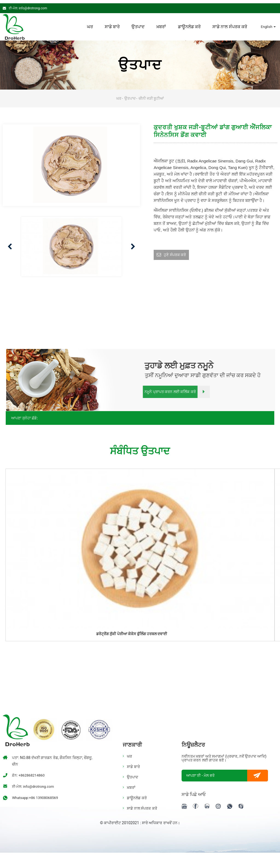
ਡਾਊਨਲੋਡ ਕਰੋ (189, 23)
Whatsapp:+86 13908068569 (37, 795)
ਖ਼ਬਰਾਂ (161, 23)
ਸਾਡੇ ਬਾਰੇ (112, 23)
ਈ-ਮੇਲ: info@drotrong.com (28, 5)
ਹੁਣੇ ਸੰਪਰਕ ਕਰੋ (176, 252)
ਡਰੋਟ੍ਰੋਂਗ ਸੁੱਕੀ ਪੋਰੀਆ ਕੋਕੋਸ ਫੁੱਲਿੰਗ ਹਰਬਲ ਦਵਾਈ (132, 631)
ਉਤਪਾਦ (138, 23)
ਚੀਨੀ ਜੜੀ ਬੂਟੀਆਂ (151, 95)
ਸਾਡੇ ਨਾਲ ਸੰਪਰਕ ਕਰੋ (230, 23)
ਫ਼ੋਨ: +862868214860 (29, 772)
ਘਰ (89, 23)
